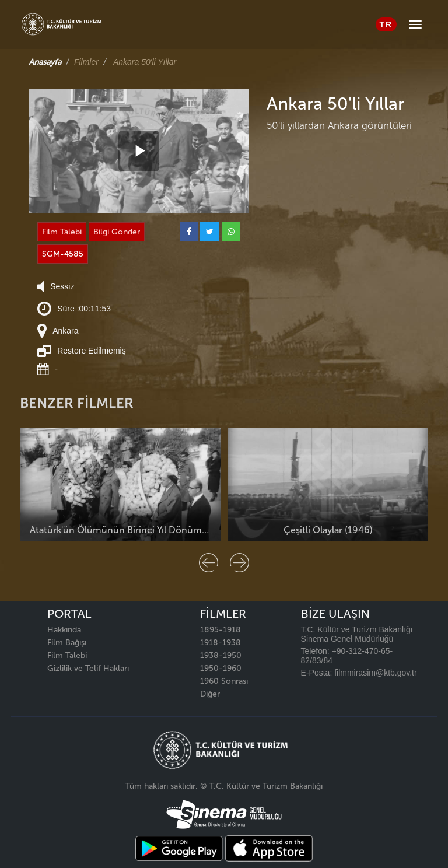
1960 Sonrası (224, 681)
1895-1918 (220, 630)
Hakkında (64, 630)
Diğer (210, 694)
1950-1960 (221, 668)
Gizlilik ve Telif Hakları (88, 668)
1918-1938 (220, 643)
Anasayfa (45, 62)
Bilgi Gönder (117, 232)
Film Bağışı (67, 643)
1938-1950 (221, 655)
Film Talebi (62, 232)
